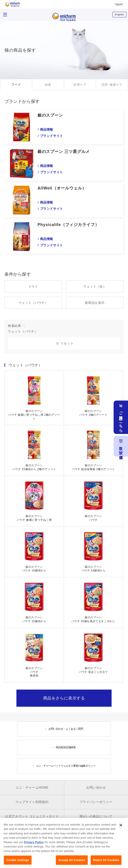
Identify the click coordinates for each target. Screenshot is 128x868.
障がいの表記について (96, 816)
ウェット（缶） (95, 286)
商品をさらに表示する (64, 698)
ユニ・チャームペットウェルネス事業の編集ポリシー (66, 766)
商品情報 (47, 129)
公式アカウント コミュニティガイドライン (32, 820)
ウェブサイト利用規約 (32, 802)
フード (16, 85)
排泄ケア (80, 85)
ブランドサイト (52, 136)
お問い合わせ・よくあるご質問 (66, 729)
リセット (67, 343)
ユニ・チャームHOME (32, 787)
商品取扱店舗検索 (66, 747)
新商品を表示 (95, 303)
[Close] (121, 828)
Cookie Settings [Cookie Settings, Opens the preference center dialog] (18, 863)
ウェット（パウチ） (33, 303)
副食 (48, 85)
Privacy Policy (34, 845)
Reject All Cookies (106, 863)
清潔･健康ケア (112, 85)
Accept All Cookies (72, 863)
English (119, 14)
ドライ (33, 286)
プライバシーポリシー (96, 802)
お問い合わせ (96, 787)
